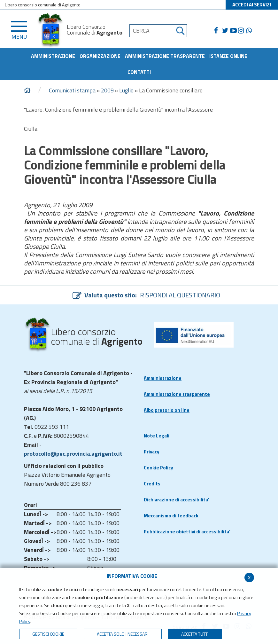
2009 (107, 90)
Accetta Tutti (195, 634)
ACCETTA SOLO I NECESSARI (123, 634)
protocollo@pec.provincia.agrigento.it (73, 454)
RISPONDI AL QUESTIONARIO (180, 295)
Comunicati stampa (72, 90)
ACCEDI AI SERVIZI (252, 5)
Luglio (126, 90)
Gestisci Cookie (48, 634)
